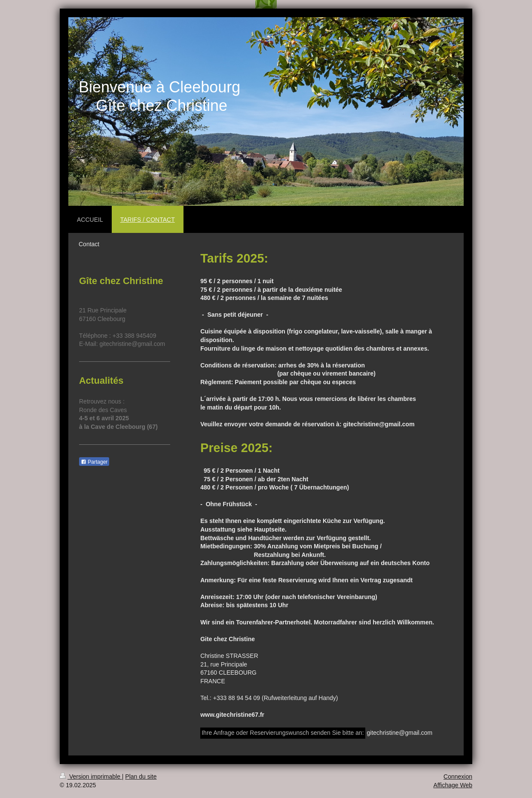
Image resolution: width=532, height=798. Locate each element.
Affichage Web (453, 785)
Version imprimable (91, 777)
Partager (94, 462)
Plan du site (141, 777)
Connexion (458, 777)
